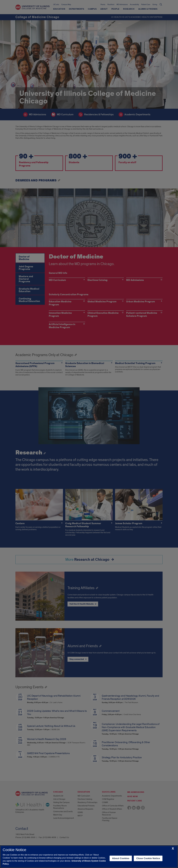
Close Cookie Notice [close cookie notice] (148, 858)
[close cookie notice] (173, 849)
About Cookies (121, 858)
